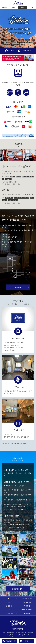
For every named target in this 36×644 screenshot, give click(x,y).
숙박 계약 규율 (9, 614)
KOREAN (22, 7)
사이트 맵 (27, 614)
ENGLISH (13, 7)
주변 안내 (27, 606)
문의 (9, 610)
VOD (9, 602)
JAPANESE (4, 7)
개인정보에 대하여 (27, 610)
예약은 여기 (28, 641)
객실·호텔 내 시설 (27, 598)
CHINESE (31, 7)
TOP (9, 598)
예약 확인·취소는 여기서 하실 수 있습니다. (14, 443)
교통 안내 (9, 606)
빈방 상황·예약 (27, 602)
